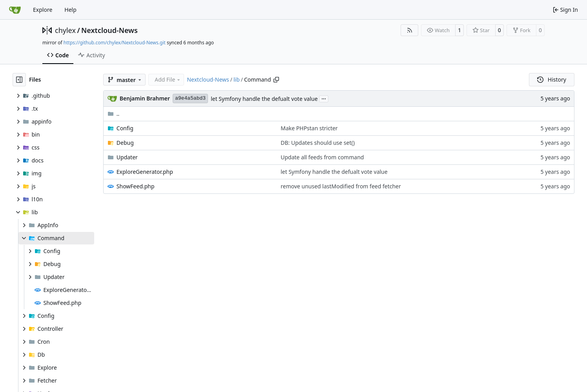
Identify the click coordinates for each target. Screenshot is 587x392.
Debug (125, 143)
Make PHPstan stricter (309, 128)
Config (125, 128)
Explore (43, 10)
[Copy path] (276, 80)
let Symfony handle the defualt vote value (264, 99)
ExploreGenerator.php (145, 172)
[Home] (15, 10)
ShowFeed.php (136, 186)
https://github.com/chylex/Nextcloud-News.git (115, 43)
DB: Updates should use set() (318, 143)
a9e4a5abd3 (190, 98)
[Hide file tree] (19, 80)
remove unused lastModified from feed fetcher (341, 186)
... (324, 98)
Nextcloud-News (109, 30)
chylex (65, 30)
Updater (127, 157)
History (552, 79)
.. (114, 114)
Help (70, 10)
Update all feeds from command (322, 157)
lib (237, 79)
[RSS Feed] (410, 30)
